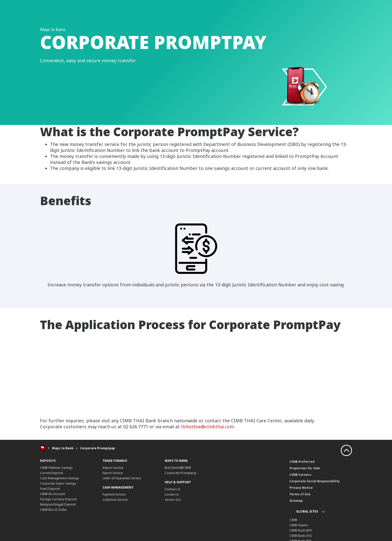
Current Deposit (51, 473)
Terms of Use (300, 494)
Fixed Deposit (50, 489)
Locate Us (172, 494)
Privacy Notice (301, 488)
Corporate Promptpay (97, 448)
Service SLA (173, 500)
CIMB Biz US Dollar (53, 510)
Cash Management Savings (59, 478)
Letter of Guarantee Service (122, 478)
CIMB (293, 520)
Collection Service (115, 500)
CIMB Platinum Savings (56, 468)
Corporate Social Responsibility (315, 481)
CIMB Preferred (302, 462)
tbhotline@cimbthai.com (207, 427)
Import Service (113, 468)
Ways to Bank (63, 448)
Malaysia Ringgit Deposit (58, 504)
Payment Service (114, 494)
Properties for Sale (305, 468)
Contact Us (173, 489)
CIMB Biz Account (52, 494)
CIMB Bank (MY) (301, 530)
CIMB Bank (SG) (300, 536)
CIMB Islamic (299, 525)
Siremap (296, 501)
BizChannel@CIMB (178, 468)
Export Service (113, 473)
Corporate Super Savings (58, 483)
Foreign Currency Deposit (58, 499)
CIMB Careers (300, 475)
